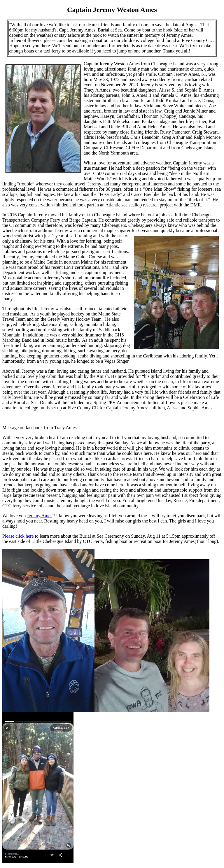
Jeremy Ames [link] (40, 516)
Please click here (18, 536)
